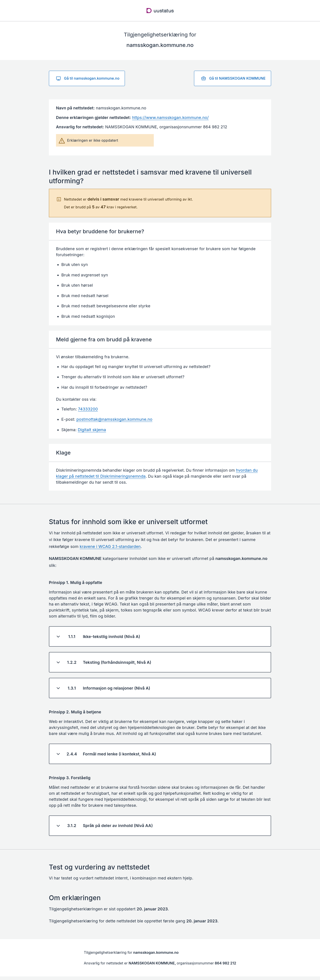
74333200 (88, 409)
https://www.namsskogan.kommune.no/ (170, 118)
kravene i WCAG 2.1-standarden (110, 546)
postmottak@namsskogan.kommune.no (114, 419)
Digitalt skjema (92, 430)
